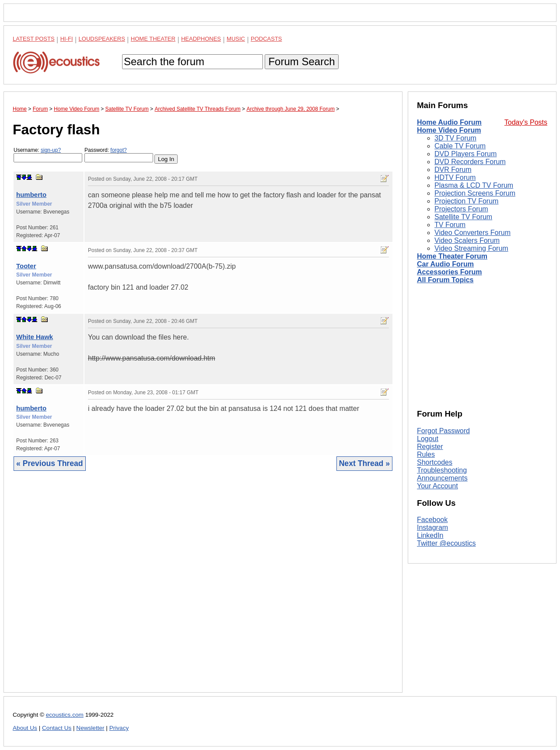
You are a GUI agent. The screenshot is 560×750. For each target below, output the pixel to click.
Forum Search (301, 61)
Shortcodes (435, 462)
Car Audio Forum (445, 264)
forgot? (118, 150)
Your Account (437, 486)
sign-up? (51, 150)
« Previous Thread (50, 463)
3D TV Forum (455, 138)
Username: (48, 155)
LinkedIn (430, 535)
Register (430, 447)
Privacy (119, 728)
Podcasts (266, 39)
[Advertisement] (203, 588)
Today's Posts (526, 122)
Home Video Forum (449, 130)
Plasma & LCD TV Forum (474, 185)
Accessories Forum (450, 272)
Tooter (26, 266)
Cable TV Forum (460, 146)
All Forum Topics (445, 280)
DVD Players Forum (465, 154)
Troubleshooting (442, 470)
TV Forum (450, 225)
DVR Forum (453, 170)
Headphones (201, 39)
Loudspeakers (102, 39)
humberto (31, 195)
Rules (426, 454)
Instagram (432, 527)
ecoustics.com (65, 715)
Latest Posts (34, 39)
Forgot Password (443, 431)
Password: (119, 155)
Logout (428, 439)
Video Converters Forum (472, 233)
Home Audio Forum (449, 122)
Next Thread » (364, 463)
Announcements (442, 478)
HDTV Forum (455, 177)
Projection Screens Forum (475, 193)
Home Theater (153, 39)
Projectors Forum (461, 209)
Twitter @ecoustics (446, 543)
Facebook (432, 520)
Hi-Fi (67, 39)
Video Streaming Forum (471, 248)
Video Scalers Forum (467, 240)
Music (236, 39)
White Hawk (35, 337)
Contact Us (57, 728)
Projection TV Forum (466, 201)
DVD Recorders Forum (470, 162)
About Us (25, 728)
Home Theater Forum (452, 256)
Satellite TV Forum (463, 217)
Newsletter (90, 728)
